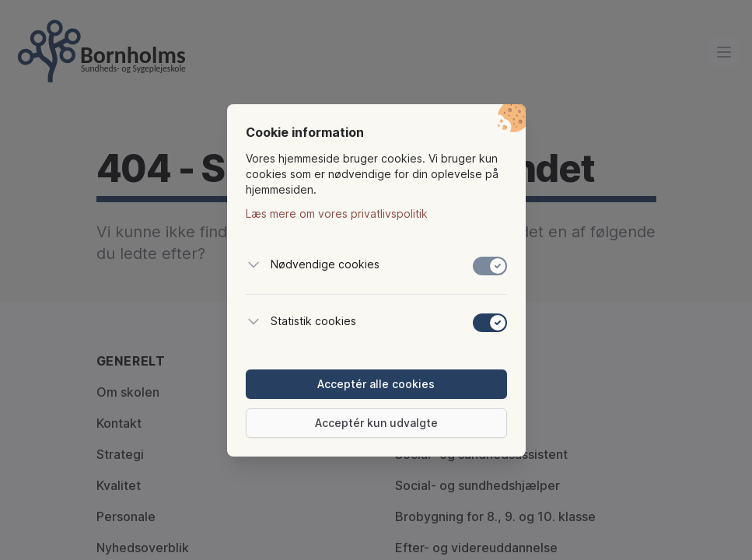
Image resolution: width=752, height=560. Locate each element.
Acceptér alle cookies (376, 384)
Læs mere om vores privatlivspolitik (337, 213)
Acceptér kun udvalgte (376, 423)
